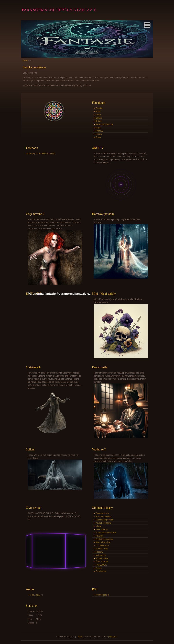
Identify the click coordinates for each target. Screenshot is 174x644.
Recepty (99, 552)
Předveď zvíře (102, 549)
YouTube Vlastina (104, 523)
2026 (38, 595)
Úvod (25, 61)
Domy (98, 137)
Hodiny (99, 134)
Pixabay (99, 536)
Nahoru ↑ (113, 637)
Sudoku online (102, 558)
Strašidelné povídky (105, 520)
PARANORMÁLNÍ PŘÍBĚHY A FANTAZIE (59, 10)
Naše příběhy (102, 529)
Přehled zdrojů (102, 595)
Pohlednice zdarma (104, 539)
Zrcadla (99, 108)
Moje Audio (101, 555)
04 (33, 595)
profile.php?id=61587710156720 (41, 154)
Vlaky (98, 112)
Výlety (98, 526)
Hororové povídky (104, 517)
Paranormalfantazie (104, 124)
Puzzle (99, 568)
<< (29, 595)
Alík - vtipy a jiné (103, 542)
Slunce (99, 118)
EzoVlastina (101, 571)
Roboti (99, 121)
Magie (98, 128)
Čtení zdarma (102, 562)
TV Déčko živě (102, 546)
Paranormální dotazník (106, 533)
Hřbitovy (99, 131)
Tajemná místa (102, 513)
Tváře (98, 115)
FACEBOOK (101, 565)
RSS (80, 637)
